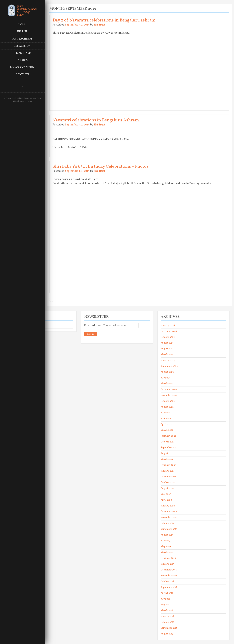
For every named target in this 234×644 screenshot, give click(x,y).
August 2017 (167, 634)
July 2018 (165, 599)
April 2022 (166, 424)
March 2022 (167, 430)
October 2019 (168, 523)
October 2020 (168, 483)
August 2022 (167, 407)
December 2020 (169, 477)
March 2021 (167, 459)
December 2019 (169, 512)
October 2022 (168, 401)
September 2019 (169, 529)
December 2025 (169, 331)
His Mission (22, 46)
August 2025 (167, 343)
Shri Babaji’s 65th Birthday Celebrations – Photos (101, 166)
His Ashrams (22, 53)
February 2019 (168, 558)
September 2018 (169, 587)
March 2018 (167, 611)
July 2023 (165, 378)
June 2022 (166, 419)
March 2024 (167, 355)
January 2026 (168, 326)
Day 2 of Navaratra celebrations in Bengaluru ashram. (104, 20)
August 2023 (167, 372)
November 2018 (169, 576)
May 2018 (166, 605)
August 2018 (167, 593)
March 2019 (167, 552)
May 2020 (166, 494)
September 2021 (169, 448)
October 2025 (168, 337)
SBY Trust (99, 25)
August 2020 (167, 488)
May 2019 (166, 547)
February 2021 (168, 465)
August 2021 (167, 454)
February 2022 (168, 436)
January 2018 (167, 616)
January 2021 (167, 471)
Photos (22, 60)
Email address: (93, 325)
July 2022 (165, 413)
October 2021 (167, 442)
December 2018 (169, 570)
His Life (22, 32)
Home (22, 25)
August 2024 (167, 349)
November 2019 (169, 517)
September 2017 (169, 628)
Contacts (22, 75)
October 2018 (167, 581)
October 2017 (167, 622)
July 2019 (165, 541)
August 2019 (167, 535)
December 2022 (169, 390)
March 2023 (167, 384)
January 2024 (168, 360)
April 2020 (166, 500)
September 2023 (169, 366)
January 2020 (168, 506)
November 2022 (169, 395)
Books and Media (22, 68)
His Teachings (22, 39)
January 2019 (168, 564)
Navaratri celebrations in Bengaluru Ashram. (96, 120)
